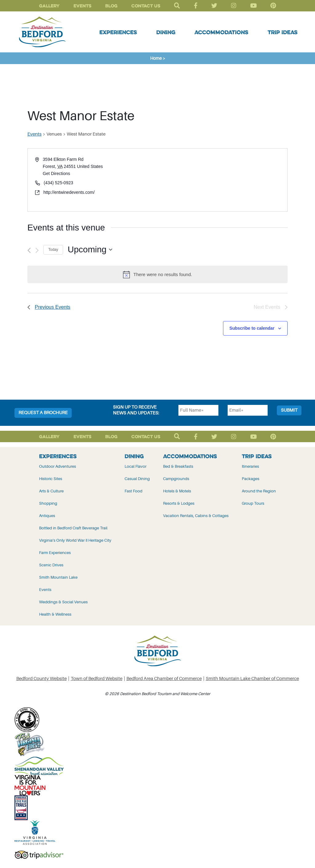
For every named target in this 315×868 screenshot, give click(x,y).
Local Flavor (136, 466)
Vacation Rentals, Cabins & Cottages (196, 516)
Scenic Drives (51, 565)
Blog (111, 6)
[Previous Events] (29, 250)
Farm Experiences (55, 553)
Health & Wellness (55, 614)
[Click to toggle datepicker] (90, 250)
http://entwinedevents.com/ (69, 192)
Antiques (47, 516)
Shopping (48, 503)
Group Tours (253, 503)
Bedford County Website (42, 679)
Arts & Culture (51, 491)
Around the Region (259, 491)
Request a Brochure (43, 413)
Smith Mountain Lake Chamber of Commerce (252, 679)
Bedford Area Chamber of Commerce (164, 679)
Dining (166, 32)
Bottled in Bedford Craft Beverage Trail (73, 528)
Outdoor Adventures (58, 466)
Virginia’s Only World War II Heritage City (75, 540)
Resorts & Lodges (179, 503)
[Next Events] (37, 250)
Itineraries (250, 466)
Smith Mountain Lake (58, 577)
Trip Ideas (283, 32)
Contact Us (146, 6)
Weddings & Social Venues (63, 602)
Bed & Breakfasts (178, 466)
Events (82, 6)
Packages (251, 479)
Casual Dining (137, 479)
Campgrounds (176, 479)
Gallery (49, 6)
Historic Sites (51, 479)
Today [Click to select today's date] (53, 250)
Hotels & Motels (177, 491)
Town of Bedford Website (97, 679)
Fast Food (134, 491)
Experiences (118, 32)
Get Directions (56, 173)
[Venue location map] (222, 180)
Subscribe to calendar (252, 328)
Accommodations (221, 32)
